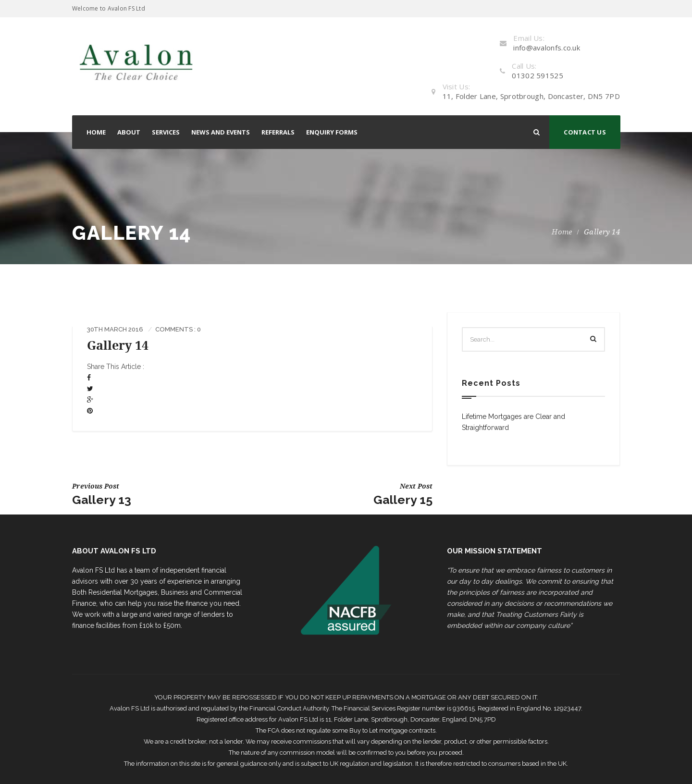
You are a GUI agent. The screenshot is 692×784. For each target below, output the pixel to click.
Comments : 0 (178, 329)
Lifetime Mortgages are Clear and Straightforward (513, 422)
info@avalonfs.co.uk (547, 48)
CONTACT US (585, 132)
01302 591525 (538, 75)
